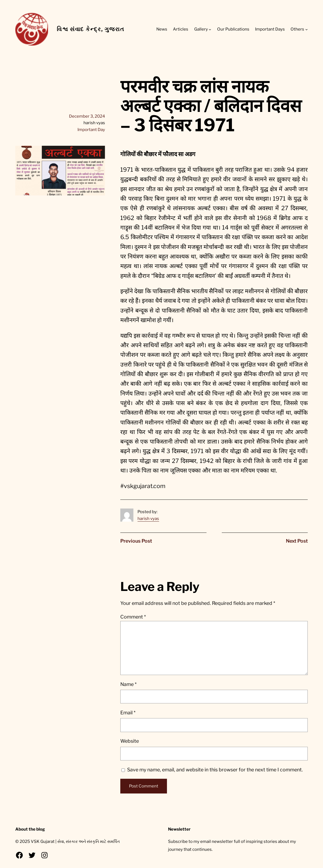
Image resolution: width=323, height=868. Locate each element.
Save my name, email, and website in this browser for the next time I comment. (215, 770)
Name (128, 684)
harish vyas (148, 518)
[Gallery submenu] (210, 29)
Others (297, 29)
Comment (133, 617)
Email (128, 713)
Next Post (297, 541)
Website (130, 741)
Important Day (91, 130)
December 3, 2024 (87, 116)
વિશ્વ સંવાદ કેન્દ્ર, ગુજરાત (91, 29)
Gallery (201, 29)
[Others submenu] (306, 29)
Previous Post (136, 541)
